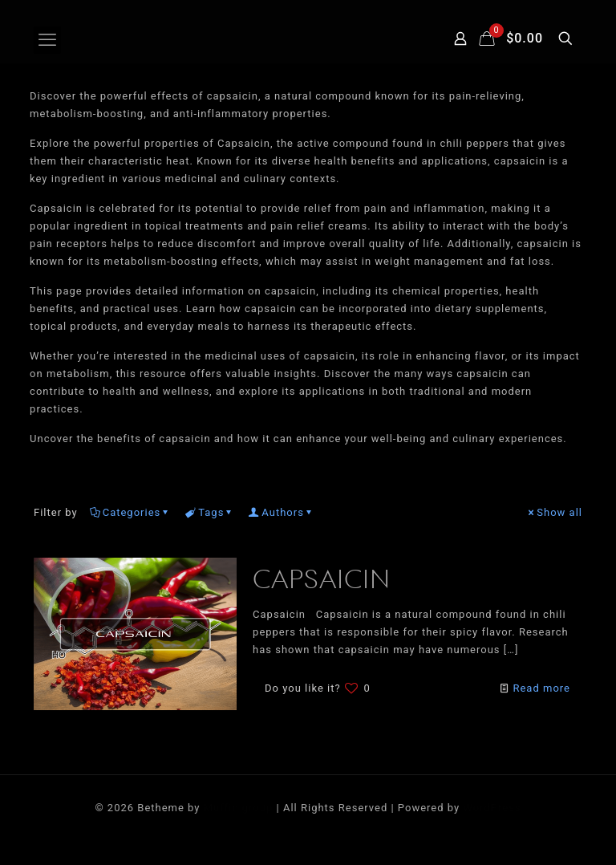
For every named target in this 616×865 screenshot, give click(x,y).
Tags (210, 512)
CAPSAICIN (322, 581)
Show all (554, 512)
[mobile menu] (47, 40)
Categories (131, 512)
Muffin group (239, 808)
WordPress (492, 808)
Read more (541, 688)
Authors (282, 512)
